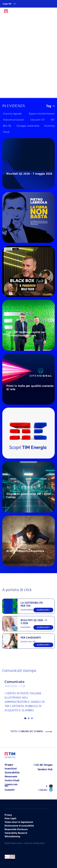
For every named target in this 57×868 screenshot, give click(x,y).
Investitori (11, 769)
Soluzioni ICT (38, 120)
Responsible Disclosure (16, 829)
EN (45, 12)
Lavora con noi (11, 785)
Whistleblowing (12, 837)
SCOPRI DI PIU (43, 610)
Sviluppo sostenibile (28, 126)
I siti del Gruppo (43, 765)
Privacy (8, 815)
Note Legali (10, 819)
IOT (53, 120)
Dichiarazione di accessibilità (19, 826)
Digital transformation (42, 114)
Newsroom (11, 777)
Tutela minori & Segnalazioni (19, 822)
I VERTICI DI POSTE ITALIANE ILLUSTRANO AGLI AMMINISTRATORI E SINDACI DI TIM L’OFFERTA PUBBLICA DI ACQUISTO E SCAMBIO (25, 702)
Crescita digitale (12, 114)
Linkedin (45, 790)
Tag (50, 106)
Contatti (10, 790)
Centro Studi (12, 780)
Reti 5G (7, 126)
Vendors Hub (45, 769)
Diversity (50, 126)
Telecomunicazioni (14, 120)
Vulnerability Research (16, 833)
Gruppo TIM (7, 4)
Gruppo (9, 765)
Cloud (6, 132)
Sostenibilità (12, 773)
